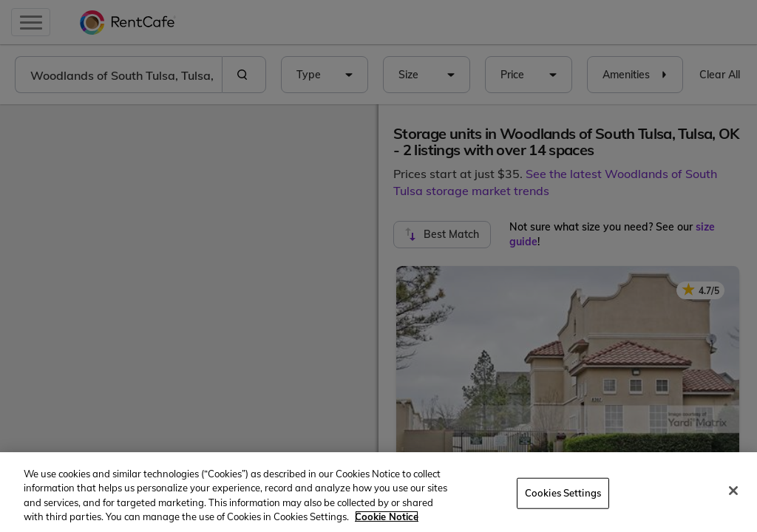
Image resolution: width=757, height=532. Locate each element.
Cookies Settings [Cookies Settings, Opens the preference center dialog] (563, 493)
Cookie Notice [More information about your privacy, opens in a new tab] (387, 516)
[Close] (733, 491)
